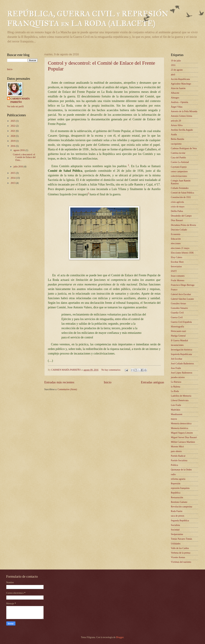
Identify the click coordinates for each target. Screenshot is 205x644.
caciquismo (176, 144)
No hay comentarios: (111, 370)
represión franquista (180, 488)
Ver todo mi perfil (15, 106)
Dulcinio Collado (179, 230)
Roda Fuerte (177, 511)
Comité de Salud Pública (183, 193)
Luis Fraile (176, 405)
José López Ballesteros (182, 373)
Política (175, 465)
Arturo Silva (177, 125)
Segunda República (180, 521)
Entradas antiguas (153, 382)
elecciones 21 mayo (180, 248)
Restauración (177, 497)
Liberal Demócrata (180, 400)
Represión (176, 484)
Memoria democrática (181, 423)
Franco (174, 290)
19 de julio (176, 61)
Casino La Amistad (180, 162)
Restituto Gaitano (179, 502)
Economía (176, 234)
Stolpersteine (177, 534)
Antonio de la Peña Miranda (184, 111)
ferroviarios (176, 267)
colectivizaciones (179, 176)
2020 (13, 136)
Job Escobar (177, 359)
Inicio (108, 382)
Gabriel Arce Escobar (181, 294)
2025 (13, 121)
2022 (13, 126)
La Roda (175, 391)
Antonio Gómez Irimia (182, 116)
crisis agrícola (177, 202)
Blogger (120, 637)
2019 (13, 141)
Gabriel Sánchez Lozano (182, 299)
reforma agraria (178, 479)
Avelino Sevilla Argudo (182, 130)
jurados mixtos (178, 377)
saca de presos (178, 516)
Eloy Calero (177, 257)
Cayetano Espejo (179, 167)
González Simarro (179, 308)
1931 (173, 65)
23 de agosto (177, 70)
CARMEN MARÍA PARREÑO (20, 100)
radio (173, 474)
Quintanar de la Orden (181, 470)
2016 (13, 146)
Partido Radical (178, 456)
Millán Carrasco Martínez (183, 442)
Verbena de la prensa (181, 553)
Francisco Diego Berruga (183, 285)
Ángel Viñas (177, 107)
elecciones (176, 243)
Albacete (175, 93)
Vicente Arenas (178, 557)
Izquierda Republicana (182, 354)
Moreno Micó (177, 447)
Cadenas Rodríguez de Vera (184, 148)
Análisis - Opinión (180, 102)
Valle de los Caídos (180, 548)
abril (173, 75)
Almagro (175, 98)
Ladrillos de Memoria (181, 396)
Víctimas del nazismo (181, 562)
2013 (13, 183)
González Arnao (178, 304)
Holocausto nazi (178, 331)
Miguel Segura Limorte (182, 433)
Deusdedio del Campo (181, 216)
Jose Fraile (176, 368)
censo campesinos (179, 171)
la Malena (176, 387)
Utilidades (176, 544)
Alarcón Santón (178, 88)
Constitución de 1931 (181, 197)
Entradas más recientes (59, 382)
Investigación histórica (182, 350)
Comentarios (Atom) (67, 389)
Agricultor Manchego (181, 84)
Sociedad (175, 530)
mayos (174, 419)
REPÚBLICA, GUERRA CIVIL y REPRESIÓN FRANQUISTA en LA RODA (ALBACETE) (88, 18)
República (176, 493)
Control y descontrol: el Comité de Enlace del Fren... (24, 157)
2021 (13, 131)
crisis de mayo (178, 207)
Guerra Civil (177, 317)
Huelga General (178, 336)
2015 (13, 173)
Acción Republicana (180, 79)
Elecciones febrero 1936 (182, 253)
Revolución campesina (182, 507)
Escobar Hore (177, 262)
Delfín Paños (177, 211)
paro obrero (176, 451)
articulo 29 (176, 121)
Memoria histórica (180, 428)
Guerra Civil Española (181, 322)
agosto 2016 (19, 150)
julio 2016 (18, 167)
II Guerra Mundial (180, 340)
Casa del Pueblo (178, 158)
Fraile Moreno (178, 280)
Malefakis (176, 410)
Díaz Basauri (177, 220)
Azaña (174, 134)
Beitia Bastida (178, 139)
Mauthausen (177, 414)
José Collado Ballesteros (182, 364)
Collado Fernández (180, 188)
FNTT (174, 271)
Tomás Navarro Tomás (182, 539)
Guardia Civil (177, 313)
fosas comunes (178, 276)
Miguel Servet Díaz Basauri (184, 437)
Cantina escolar (178, 153)
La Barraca (176, 382)
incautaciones (177, 345)
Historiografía (177, 327)
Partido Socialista (179, 460)
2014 (13, 178)
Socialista (176, 525)
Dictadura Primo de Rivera (183, 225)
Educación (176, 239)
